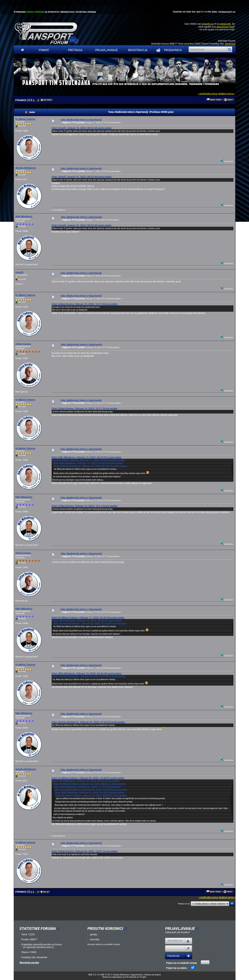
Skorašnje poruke (29, 963)
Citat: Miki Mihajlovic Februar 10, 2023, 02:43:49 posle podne (88, 463)
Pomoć (44, 50)
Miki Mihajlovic (24, 216)
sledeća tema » (226, 94)
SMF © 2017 (106, 975)
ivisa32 (19, 272)
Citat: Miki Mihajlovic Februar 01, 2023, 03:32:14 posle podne (89, 792)
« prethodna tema (208, 94)
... (36, 100)
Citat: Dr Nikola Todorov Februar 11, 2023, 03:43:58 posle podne (89, 460)
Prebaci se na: (184, 904)
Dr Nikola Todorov (25, 119)
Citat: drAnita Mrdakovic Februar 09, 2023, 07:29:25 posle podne (90, 466)
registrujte (225, 24)
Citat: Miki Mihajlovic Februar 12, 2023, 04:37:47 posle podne (86, 457)
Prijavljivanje (106, 50)
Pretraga (75, 50)
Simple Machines (121, 975)
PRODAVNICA (168, 50)
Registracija (138, 50)
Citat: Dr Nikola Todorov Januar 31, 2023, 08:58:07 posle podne (91, 795)
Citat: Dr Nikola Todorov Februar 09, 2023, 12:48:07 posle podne (88, 778)
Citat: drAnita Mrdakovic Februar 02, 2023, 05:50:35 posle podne (91, 790)
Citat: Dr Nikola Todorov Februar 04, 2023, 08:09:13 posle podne (89, 784)
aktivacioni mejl (225, 27)
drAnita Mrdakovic (26, 168)
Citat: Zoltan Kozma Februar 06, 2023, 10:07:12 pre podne (84, 851)
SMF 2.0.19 (94, 975)
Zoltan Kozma (23, 344)
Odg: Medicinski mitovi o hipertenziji (81, 120)
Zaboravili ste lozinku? (177, 932)
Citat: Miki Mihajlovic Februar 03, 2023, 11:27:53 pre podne (87, 787)
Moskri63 (230, 44)
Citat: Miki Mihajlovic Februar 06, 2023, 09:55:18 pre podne (86, 781)
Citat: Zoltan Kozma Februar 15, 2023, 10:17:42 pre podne (84, 304)
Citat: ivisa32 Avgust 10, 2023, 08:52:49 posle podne (81, 128)
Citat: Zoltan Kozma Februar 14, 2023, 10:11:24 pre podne (84, 409)
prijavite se (208, 24)
